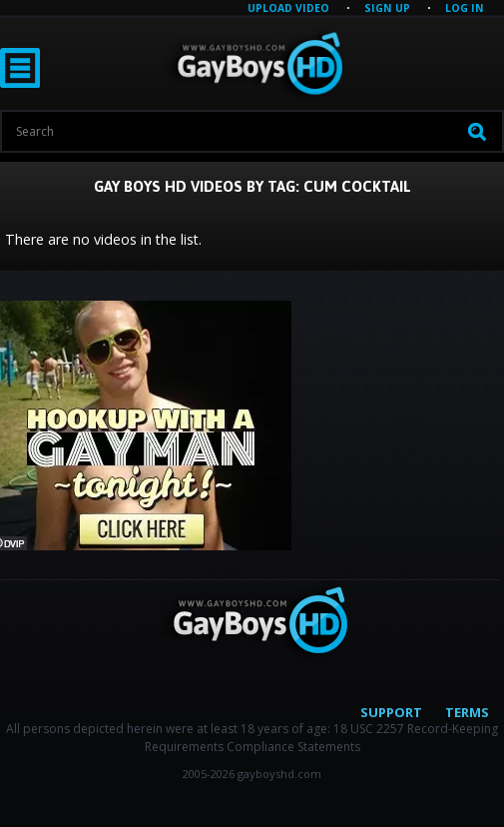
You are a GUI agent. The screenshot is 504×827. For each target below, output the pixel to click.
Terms (467, 712)
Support (391, 712)
